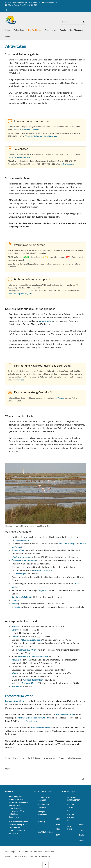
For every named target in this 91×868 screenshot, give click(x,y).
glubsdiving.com (67, 164)
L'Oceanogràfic (27, 683)
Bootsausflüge (18, 550)
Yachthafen (21, 574)
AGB (24, 856)
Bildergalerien (50, 758)
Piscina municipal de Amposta (20, 294)
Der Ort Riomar (34, 758)
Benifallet (16, 630)
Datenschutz (33, 856)
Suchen (83, 22)
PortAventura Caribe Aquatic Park (34, 718)
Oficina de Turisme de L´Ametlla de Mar (41, 136)
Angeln (62, 758)
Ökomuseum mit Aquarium (24, 560)
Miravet (15, 626)
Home (8, 758)
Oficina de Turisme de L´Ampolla (26, 129)
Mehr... (8, 769)
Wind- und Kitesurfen (22, 557)
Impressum (45, 856)
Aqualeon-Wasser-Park (33, 680)
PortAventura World (27, 650)
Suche (8, 856)
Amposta (42, 590)
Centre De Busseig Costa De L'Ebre (22, 157)
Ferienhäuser (19, 758)
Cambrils (16, 600)
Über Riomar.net (75, 758)
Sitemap (16, 856)
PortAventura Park (65, 714)
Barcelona (16, 686)
